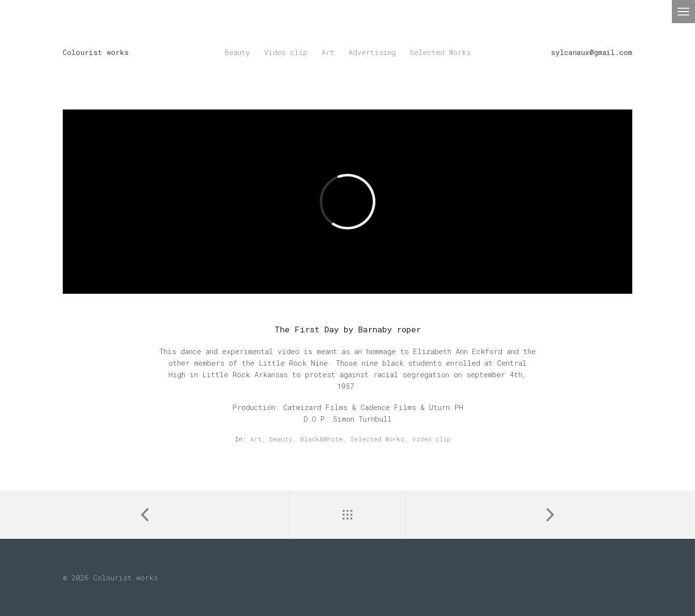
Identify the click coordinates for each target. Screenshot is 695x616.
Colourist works (96, 52)
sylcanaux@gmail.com (591, 52)
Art (328, 52)
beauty (281, 439)
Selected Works (440, 52)
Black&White (321, 439)
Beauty (237, 52)
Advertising (372, 52)
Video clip (286, 52)
